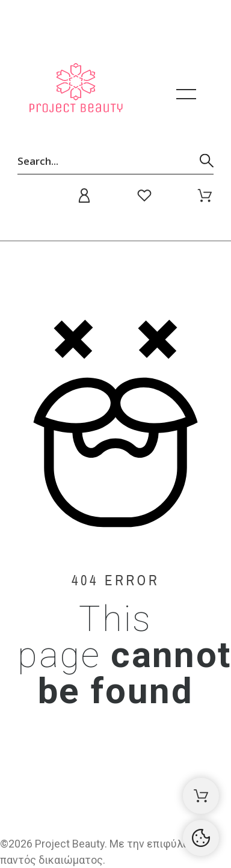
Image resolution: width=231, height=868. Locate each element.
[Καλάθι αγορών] (201, 796)
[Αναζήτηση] (115, 161)
